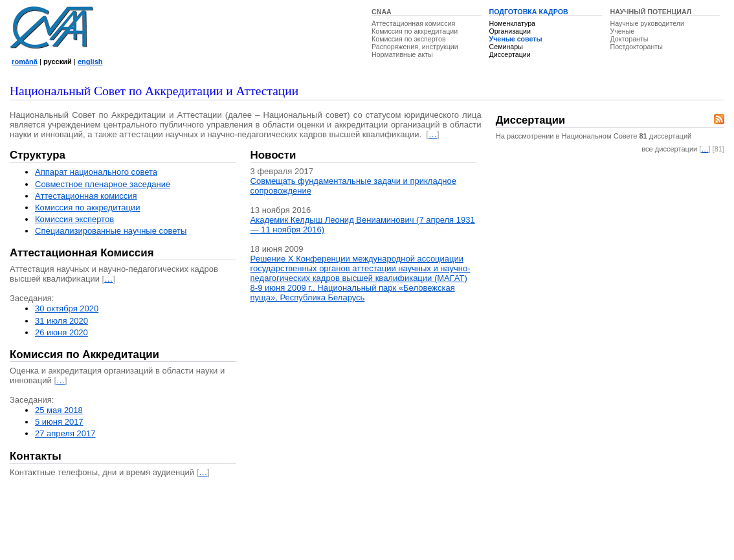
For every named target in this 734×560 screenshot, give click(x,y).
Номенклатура (513, 23)
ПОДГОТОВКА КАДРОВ (529, 12)
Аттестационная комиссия (413, 23)
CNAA (382, 12)
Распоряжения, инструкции (415, 47)
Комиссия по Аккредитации (84, 354)
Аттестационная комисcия (86, 196)
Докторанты (629, 39)
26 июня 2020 (61, 332)
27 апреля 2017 (65, 433)
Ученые (622, 31)
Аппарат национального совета (96, 172)
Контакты (36, 456)
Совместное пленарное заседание (103, 184)
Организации (510, 31)
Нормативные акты (402, 54)
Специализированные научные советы (111, 231)
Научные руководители (647, 23)
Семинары (506, 47)
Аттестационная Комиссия (82, 253)
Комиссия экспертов (74, 219)
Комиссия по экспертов (409, 39)
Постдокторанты (636, 47)
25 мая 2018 (59, 410)
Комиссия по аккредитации (415, 31)
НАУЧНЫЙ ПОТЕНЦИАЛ (651, 12)
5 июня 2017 (59, 422)
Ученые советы (516, 39)
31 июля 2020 (61, 321)
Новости (273, 155)
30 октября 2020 (67, 308)
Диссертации (510, 54)
